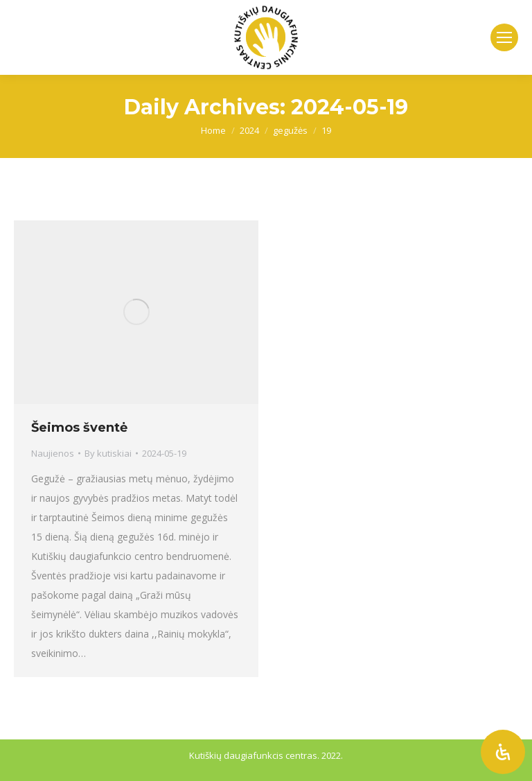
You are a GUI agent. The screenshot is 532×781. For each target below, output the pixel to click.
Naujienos (53, 453)
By (108, 453)
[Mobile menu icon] (504, 37)
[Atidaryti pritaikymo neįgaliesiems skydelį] (503, 752)
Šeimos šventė (79, 428)
